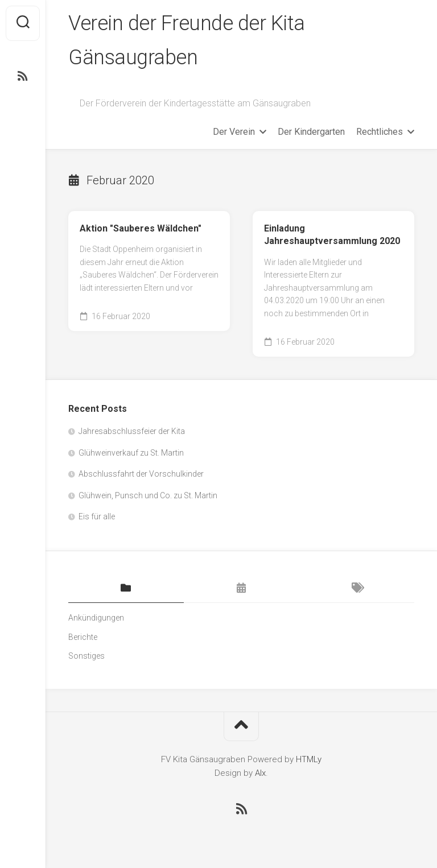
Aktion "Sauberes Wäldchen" (141, 228)
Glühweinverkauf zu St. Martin (131, 453)
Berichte (83, 637)
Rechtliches (380, 132)
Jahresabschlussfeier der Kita (132, 431)
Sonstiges (86, 656)
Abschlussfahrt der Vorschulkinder (141, 474)
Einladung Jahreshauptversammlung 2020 (332, 235)
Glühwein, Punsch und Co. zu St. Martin (148, 495)
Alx (260, 773)
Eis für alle (97, 516)
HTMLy (309, 759)
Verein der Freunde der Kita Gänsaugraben (187, 40)
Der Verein (234, 132)
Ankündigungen (96, 618)
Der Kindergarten (311, 132)
